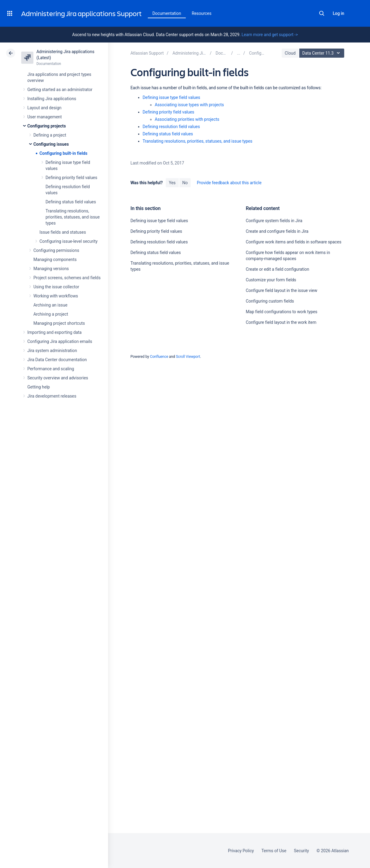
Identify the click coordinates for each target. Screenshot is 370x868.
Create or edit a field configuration (278, 269)
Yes (172, 183)
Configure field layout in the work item (281, 322)
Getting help (39, 387)
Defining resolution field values (171, 127)
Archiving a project (51, 314)
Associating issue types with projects (189, 105)
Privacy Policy (241, 851)
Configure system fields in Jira (274, 221)
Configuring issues (51, 144)
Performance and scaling (51, 369)
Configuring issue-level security (68, 241)
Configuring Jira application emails (60, 341)
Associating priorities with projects (187, 119)
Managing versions (51, 269)
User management (44, 117)
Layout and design (44, 108)
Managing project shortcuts (59, 323)
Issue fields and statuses (63, 232)
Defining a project (50, 135)
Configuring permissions (56, 250)
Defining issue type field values (171, 97)
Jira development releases (52, 396)
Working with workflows (56, 296)
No (185, 183)
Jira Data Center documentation (57, 360)
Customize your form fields (271, 280)
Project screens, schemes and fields (67, 278)
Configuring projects (47, 126)
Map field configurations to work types (282, 312)
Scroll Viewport (188, 357)
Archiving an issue (50, 305)
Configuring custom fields (270, 301)
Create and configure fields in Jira (277, 231)
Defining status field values (71, 202)
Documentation (167, 13)
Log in (338, 13)
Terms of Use (274, 851)
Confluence (159, 357)
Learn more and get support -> (270, 35)
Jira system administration (52, 351)
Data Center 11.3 (322, 53)
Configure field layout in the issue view (282, 290)
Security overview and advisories (58, 378)
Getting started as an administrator (60, 90)
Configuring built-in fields (63, 153)
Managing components (55, 259)
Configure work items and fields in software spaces (294, 242)
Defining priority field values (71, 178)
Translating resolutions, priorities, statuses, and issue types (73, 217)
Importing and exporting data (54, 332)
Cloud (290, 53)
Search (322, 13)
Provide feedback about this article (229, 183)
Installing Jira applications (52, 99)
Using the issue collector (56, 287)
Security (301, 851)
